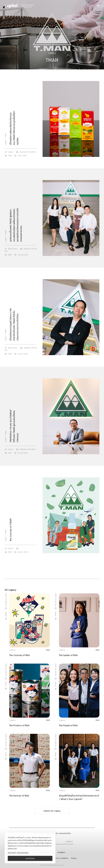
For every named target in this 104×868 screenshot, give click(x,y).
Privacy (74, 858)
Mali (48, 650)
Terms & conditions (61, 858)
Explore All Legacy (52, 811)
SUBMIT (69, 842)
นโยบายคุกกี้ (12, 853)
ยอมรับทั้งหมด (30, 858)
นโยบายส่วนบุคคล (23, 853)
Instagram (61, 852)
